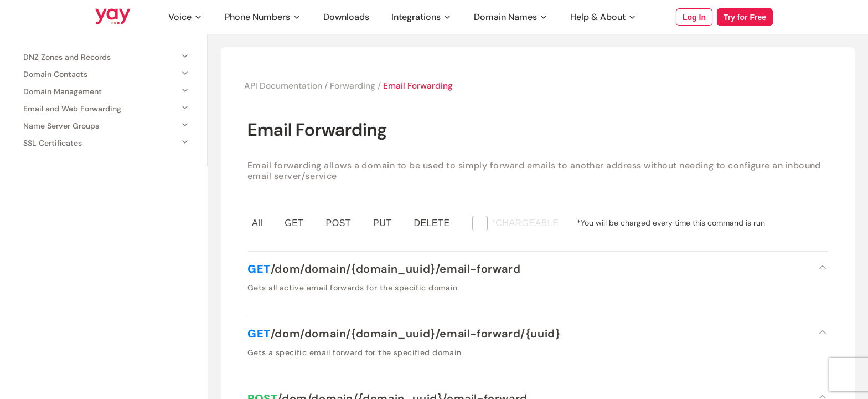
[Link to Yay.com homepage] (113, 17)
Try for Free (745, 17)
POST (339, 224)
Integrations (422, 17)
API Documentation (284, 86)
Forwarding (355, 86)
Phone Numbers (263, 17)
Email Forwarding (422, 86)
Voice (185, 17)
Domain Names (511, 17)
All (257, 224)
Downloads (346, 17)
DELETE (432, 224)
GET (294, 224)
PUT (382, 224)
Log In (694, 17)
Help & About (603, 17)
